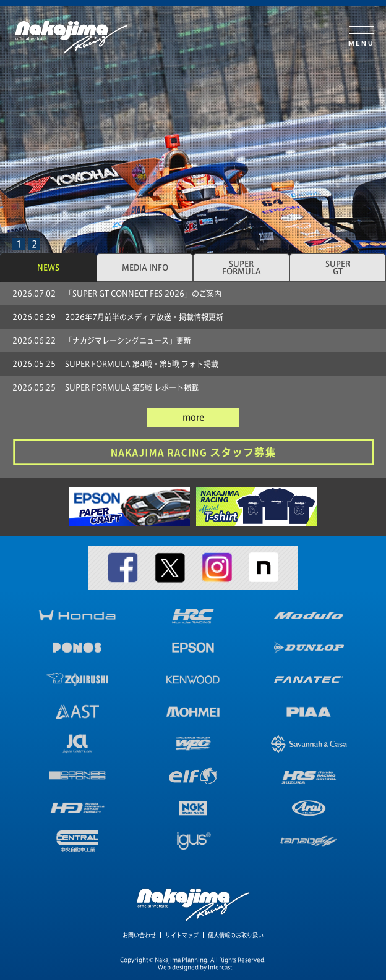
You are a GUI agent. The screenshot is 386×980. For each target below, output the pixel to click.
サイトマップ (182, 935)
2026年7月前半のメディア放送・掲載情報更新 (144, 317)
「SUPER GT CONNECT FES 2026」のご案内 (143, 294)
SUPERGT (338, 268)
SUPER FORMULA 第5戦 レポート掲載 (132, 387)
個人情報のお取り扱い (236, 935)
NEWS (48, 268)
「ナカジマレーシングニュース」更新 (128, 340)
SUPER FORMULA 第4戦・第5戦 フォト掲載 (142, 364)
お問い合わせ (139, 935)
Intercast (220, 967)
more (193, 417)
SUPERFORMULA (242, 268)
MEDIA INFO (145, 268)
